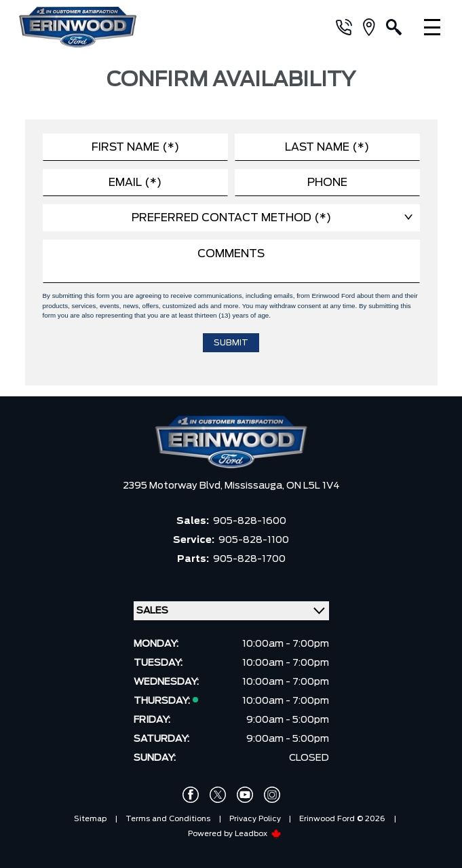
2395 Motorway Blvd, (174, 486)
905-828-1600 (250, 521)
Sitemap (90, 819)
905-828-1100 (254, 540)
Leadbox (258, 834)
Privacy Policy (255, 819)
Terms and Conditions (168, 819)
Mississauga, (255, 486)
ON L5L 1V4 (313, 486)
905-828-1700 (249, 559)
